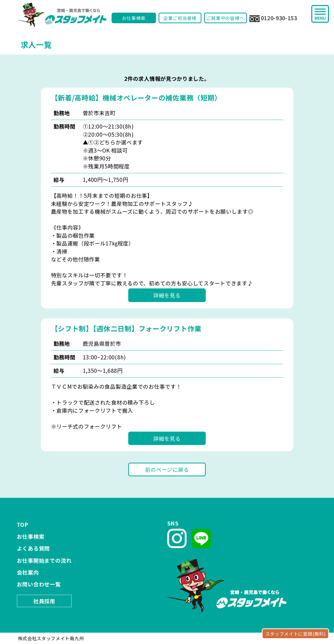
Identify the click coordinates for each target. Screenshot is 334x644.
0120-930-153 (273, 18)
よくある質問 (33, 548)
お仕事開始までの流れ (44, 560)
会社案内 (28, 572)
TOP (23, 525)
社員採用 (44, 601)
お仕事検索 (134, 18)
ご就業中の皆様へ (225, 18)
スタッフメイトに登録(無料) (296, 634)
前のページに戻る (167, 469)
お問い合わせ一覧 (39, 584)
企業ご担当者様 (180, 18)
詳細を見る (167, 295)
